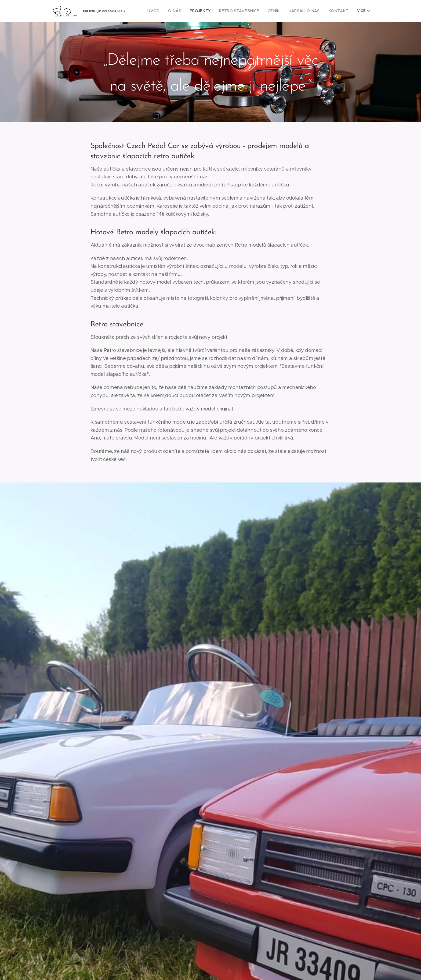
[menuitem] (169, 11)
